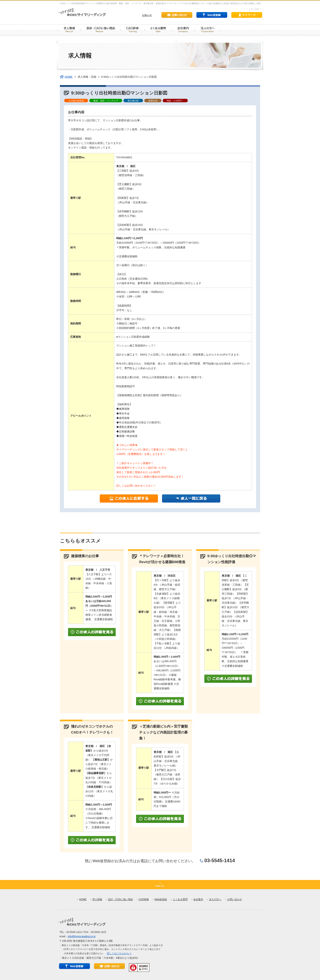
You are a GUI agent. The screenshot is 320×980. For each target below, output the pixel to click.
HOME (69, 77)
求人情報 (97, 899)
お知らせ (147, 15)
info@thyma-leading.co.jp (82, 936)
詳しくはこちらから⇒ (119, 953)
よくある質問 (180, 899)
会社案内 (198, 899)
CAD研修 (144, 899)
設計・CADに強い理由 (120, 899)
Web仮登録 (161, 899)
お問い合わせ (235, 899)
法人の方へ (215, 899)
